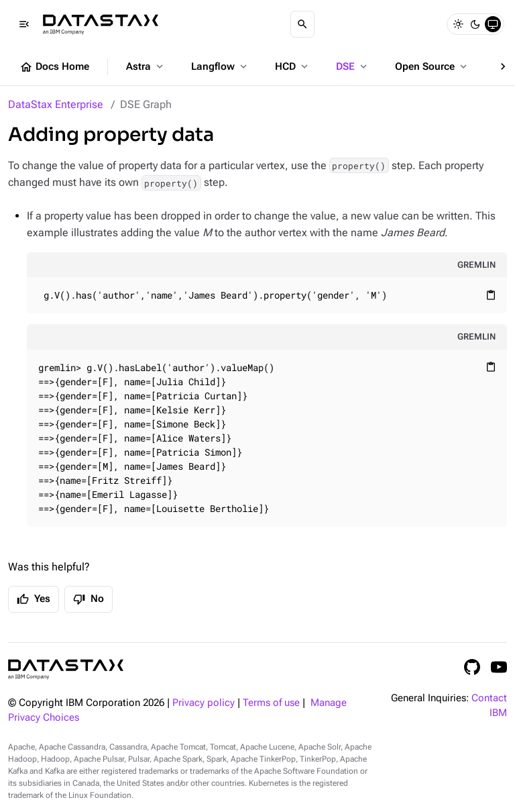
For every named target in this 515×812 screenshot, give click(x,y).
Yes (34, 599)
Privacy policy (204, 703)
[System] (493, 24)
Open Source (432, 66)
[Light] (458, 24)
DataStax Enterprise (56, 104)
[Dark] (475, 24)
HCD (293, 66)
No (89, 599)
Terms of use (271, 703)
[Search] (302, 24)
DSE (353, 66)
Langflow (220, 66)
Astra (146, 66)
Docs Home (54, 67)
